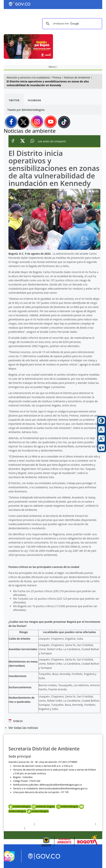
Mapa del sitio (33, 828)
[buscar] (72, 24)
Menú (53, 67)
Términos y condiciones (21, 824)
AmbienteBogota (20, 806)
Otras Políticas (16, 828)
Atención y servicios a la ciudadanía (28, 77)
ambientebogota (38, 811)
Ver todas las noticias (23, 728)
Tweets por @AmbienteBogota (26, 110)
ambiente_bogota (43, 806)
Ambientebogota (67, 806)
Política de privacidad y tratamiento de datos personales (65, 824)
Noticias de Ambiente (77, 77)
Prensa (57, 77)
